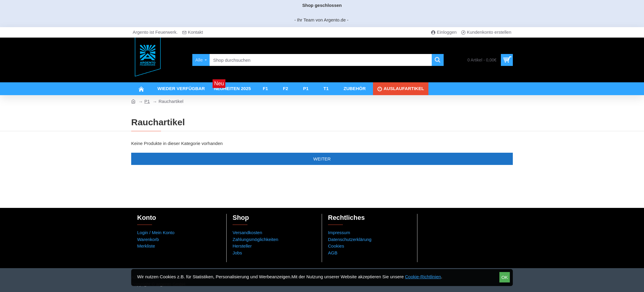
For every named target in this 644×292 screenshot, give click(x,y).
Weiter (322, 159)
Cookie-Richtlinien (423, 277)
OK (505, 277)
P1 (147, 101)
